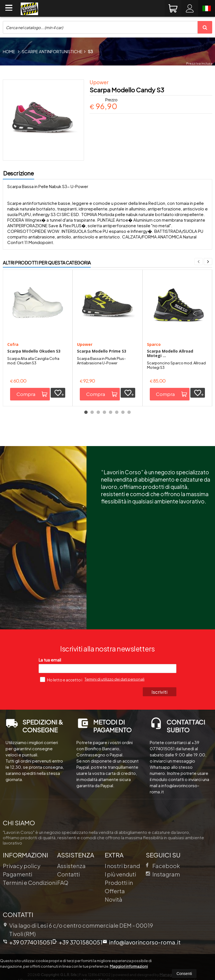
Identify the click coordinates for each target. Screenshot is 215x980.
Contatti (68, 874)
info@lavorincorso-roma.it (142, 942)
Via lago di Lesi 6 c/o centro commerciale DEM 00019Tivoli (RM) (78, 929)
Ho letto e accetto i (61, 679)
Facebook (163, 866)
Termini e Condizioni (30, 882)
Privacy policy (22, 866)
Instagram (163, 874)
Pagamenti (17, 874)
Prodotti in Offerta (119, 887)
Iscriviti (160, 692)
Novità (114, 899)
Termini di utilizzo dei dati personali (114, 679)
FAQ (63, 882)
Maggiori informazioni (129, 966)
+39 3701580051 (77, 942)
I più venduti (120, 874)
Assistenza (71, 866)
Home (9, 51)
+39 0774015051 (28, 942)
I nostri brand (122, 866)
